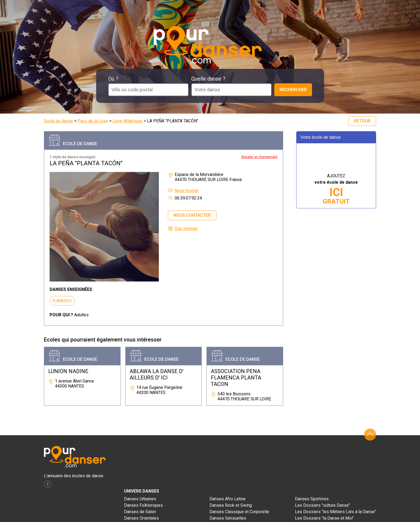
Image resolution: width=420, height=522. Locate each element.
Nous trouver (187, 191)
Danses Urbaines (140, 499)
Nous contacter (192, 215)
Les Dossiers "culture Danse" (322, 505)
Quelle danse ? (208, 79)
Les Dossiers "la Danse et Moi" (324, 518)
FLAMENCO (62, 301)
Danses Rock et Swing (231, 505)
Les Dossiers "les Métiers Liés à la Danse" (335, 512)
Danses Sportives (312, 499)
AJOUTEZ (336, 189)
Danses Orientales (141, 518)
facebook (48, 484)
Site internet (186, 229)
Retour (362, 121)
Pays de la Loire (93, 121)
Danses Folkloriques (143, 505)
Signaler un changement (259, 157)
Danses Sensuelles (228, 518)
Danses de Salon (140, 512)
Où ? (113, 79)
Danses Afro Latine (228, 499)
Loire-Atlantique (127, 121)
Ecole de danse (58, 121)
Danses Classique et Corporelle (239, 512)
